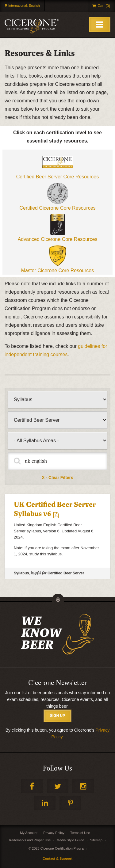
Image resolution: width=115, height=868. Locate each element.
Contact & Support (57, 858)
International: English (24, 6)
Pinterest (70, 803)
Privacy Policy (54, 833)
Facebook (32, 786)
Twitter (58, 786)
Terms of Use (80, 833)
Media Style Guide (71, 840)
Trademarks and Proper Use (29, 840)
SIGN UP (57, 716)
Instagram (83, 786)
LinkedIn (45, 803)
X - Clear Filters (57, 478)
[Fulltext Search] (57, 461)
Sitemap (96, 840)
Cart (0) (104, 6)
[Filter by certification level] (57, 420)
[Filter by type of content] (57, 400)
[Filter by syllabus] (57, 441)
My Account (29, 833)
